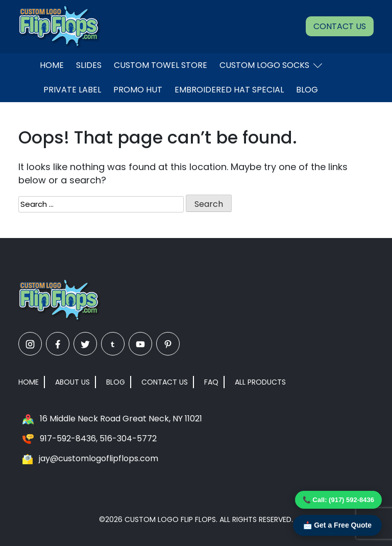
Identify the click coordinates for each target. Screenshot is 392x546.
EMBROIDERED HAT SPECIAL (229, 90)
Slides (89, 65)
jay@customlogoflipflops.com (99, 458)
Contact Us (340, 26)
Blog (307, 90)
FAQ (211, 382)
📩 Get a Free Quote (337, 525)
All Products (260, 382)
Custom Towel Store (161, 65)
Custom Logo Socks (271, 65)
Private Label (72, 90)
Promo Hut (138, 90)
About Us (72, 382)
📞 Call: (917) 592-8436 (338, 500)
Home (52, 65)
